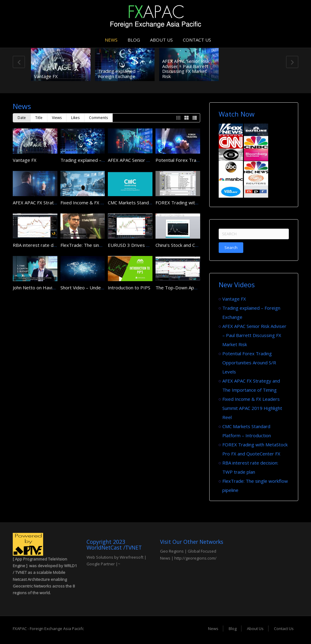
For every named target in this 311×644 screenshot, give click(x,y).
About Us (161, 40)
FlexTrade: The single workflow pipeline (102, 245)
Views (57, 118)
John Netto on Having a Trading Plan (51, 288)
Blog (134, 40)
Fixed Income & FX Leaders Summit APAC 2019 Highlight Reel (252, 408)
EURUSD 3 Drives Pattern (135, 245)
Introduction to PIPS (129, 288)
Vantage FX (46, 76)
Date (22, 118)
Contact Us (197, 40)
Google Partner (101, 564)
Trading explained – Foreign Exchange (119, 74)
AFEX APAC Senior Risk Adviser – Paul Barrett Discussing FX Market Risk (186, 69)
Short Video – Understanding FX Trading (102, 288)
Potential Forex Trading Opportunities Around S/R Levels (249, 363)
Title (39, 118)
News (111, 40)
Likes (75, 118)
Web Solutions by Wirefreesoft (115, 557)
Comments (98, 118)
